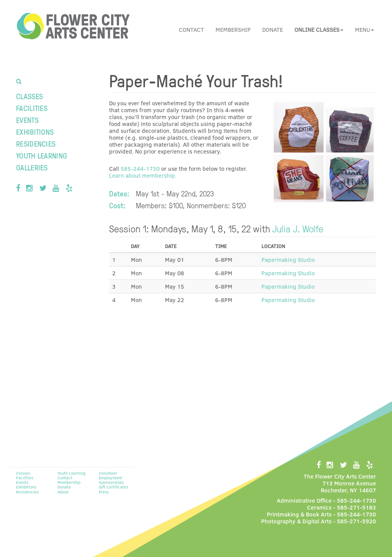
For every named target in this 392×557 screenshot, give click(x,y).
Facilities (32, 108)
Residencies (36, 144)
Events (27, 120)
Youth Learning (42, 155)
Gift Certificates (114, 487)
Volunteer (108, 473)
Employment (110, 478)
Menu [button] (364, 29)
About (63, 492)
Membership (233, 29)
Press (104, 492)
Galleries (32, 167)
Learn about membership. (143, 175)
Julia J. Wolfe (298, 228)
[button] (319, 29)
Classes (29, 96)
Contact (191, 29)
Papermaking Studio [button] (288, 260)
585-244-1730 (140, 168)
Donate (273, 29)
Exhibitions (35, 132)
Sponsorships (111, 482)
